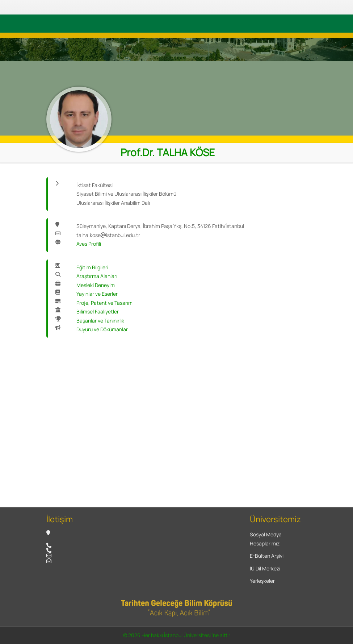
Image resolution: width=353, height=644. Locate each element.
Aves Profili (89, 244)
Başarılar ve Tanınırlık (100, 321)
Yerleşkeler (262, 581)
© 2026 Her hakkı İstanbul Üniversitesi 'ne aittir (177, 635)
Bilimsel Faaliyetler (98, 311)
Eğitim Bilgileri (92, 267)
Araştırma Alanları (97, 276)
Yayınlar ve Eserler (97, 294)
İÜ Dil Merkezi (265, 568)
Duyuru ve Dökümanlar (102, 329)
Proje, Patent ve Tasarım (104, 303)
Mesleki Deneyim (96, 285)
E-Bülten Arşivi (267, 556)
